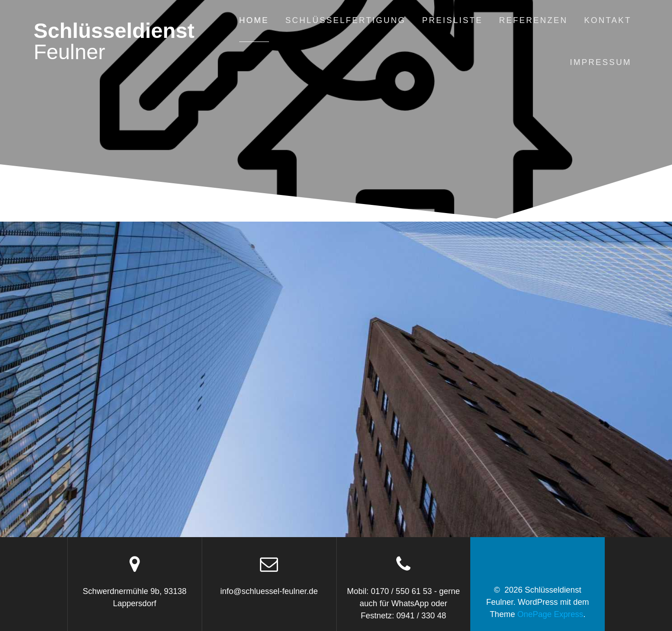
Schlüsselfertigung (345, 20)
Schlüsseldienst (114, 42)
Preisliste (452, 20)
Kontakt (608, 20)
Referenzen (533, 20)
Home (254, 20)
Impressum (601, 62)
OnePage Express (550, 614)
